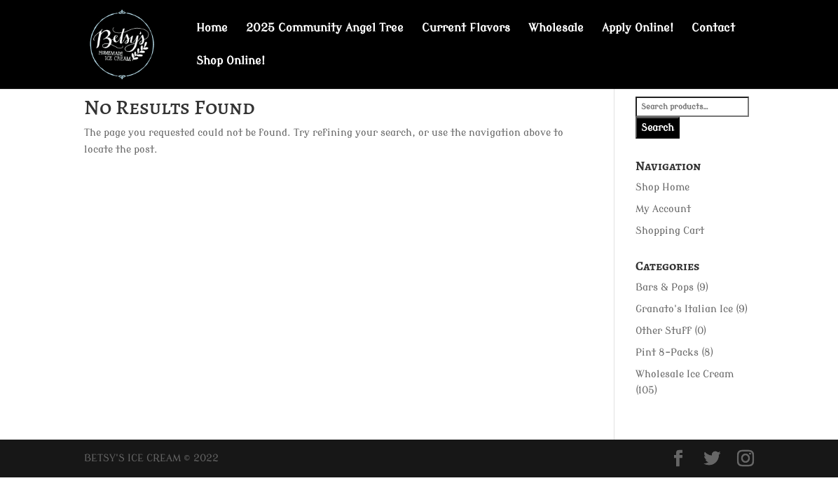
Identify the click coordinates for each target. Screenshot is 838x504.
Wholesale (556, 29)
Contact (713, 29)
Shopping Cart (670, 231)
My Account (663, 209)
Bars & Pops (665, 287)
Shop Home (662, 187)
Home (212, 29)
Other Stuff (664, 331)
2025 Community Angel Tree (325, 29)
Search (658, 128)
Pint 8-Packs (667, 352)
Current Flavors (466, 29)
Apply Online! (638, 29)
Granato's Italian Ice (684, 309)
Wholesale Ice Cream (685, 374)
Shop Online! (231, 62)
